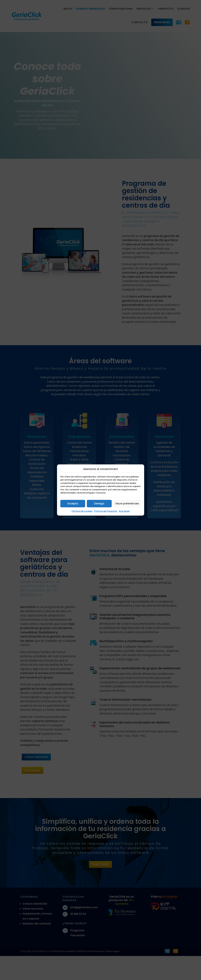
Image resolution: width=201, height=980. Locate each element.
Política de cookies (82, 511)
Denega (99, 504)
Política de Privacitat (106, 511)
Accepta (73, 504)
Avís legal (124, 511)
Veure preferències (127, 504)
